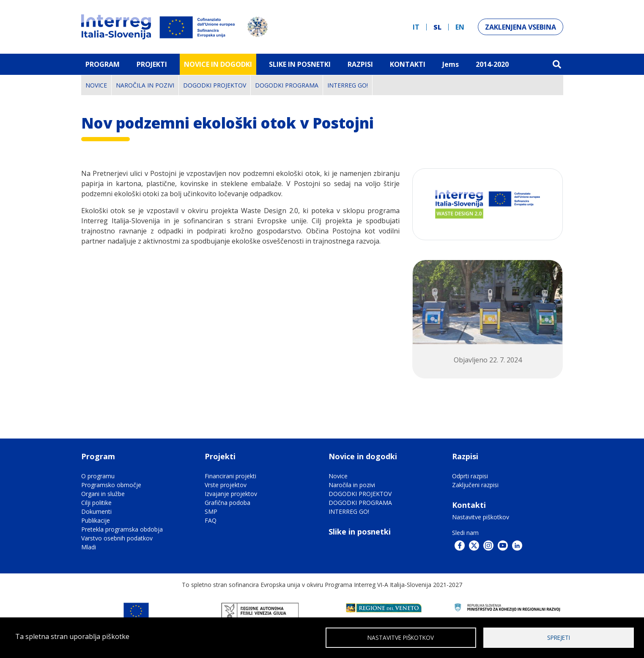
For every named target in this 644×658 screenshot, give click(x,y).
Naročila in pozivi (145, 85)
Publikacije (96, 520)
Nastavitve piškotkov (481, 517)
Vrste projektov (226, 485)
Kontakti (408, 64)
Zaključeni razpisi (475, 485)
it (416, 27)
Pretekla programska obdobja (122, 529)
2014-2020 (492, 64)
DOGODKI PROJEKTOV (215, 85)
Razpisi (360, 64)
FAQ (211, 520)
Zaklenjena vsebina (521, 27)
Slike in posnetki (360, 532)
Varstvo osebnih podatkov (117, 538)
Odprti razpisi (470, 476)
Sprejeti (559, 637)
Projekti (152, 64)
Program (103, 64)
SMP (211, 511)
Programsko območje (111, 485)
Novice (96, 85)
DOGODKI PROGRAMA (287, 85)
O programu (98, 476)
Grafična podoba (227, 503)
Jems (451, 64)
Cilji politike (96, 503)
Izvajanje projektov (231, 494)
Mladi (89, 547)
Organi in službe (103, 494)
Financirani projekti (230, 476)
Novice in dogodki (218, 64)
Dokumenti (96, 511)
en (460, 27)
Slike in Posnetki (300, 64)
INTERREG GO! (348, 85)
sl (437, 27)
